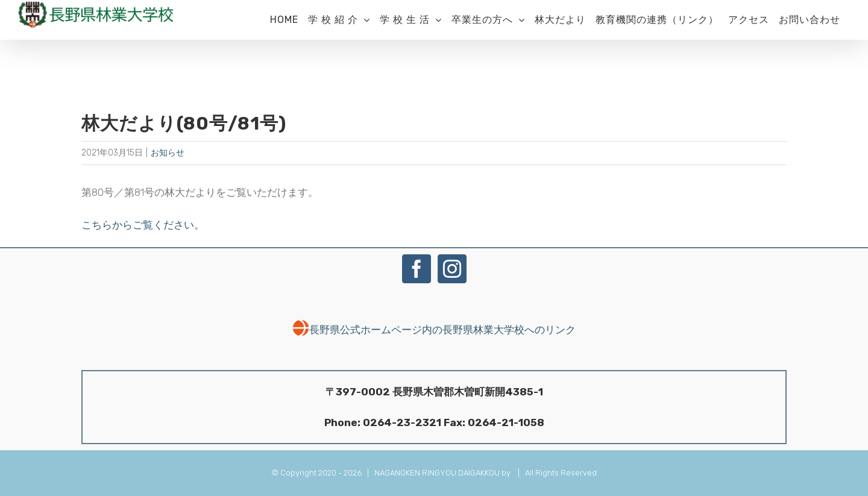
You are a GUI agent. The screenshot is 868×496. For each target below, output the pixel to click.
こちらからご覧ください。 (143, 225)
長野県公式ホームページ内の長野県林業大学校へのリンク (434, 330)
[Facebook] (417, 269)
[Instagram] (452, 269)
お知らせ (168, 153)
